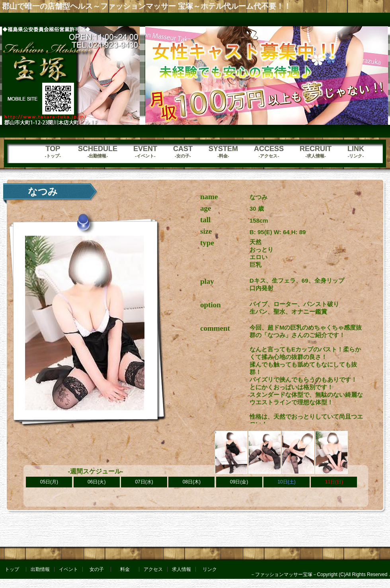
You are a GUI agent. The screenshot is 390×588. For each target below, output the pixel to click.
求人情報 (181, 569)
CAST (183, 152)
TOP (53, 152)
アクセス (153, 569)
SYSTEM (223, 152)
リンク (210, 569)
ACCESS (269, 152)
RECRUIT (316, 152)
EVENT (145, 152)
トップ (12, 569)
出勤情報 (40, 569)
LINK (356, 152)
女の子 (97, 569)
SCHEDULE (98, 152)
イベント (68, 569)
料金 (125, 569)
